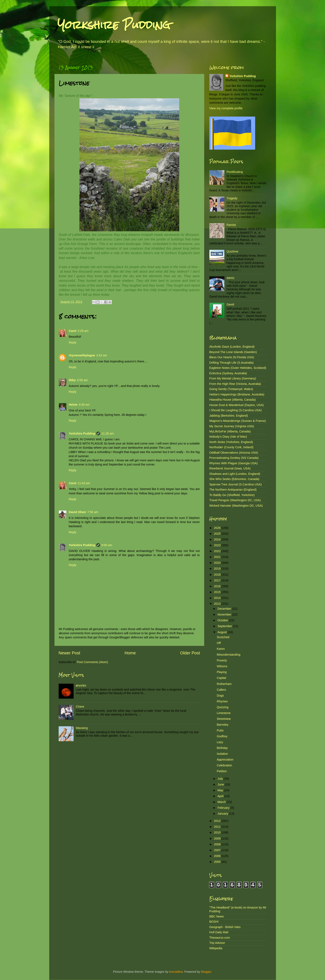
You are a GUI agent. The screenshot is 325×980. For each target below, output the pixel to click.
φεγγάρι (81, 685)
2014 (218, 598)
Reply (73, 342)
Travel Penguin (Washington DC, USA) (235, 500)
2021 (218, 557)
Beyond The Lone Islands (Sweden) (233, 352)
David (230, 304)
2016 (218, 586)
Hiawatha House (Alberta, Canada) (233, 400)
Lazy (220, 742)
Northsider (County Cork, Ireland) (231, 447)
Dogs (220, 696)
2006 (218, 856)
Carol (73, 331)
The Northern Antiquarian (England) (233, 490)
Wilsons (222, 666)
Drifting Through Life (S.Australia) (232, 363)
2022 (218, 551)
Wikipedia (216, 948)
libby (72, 380)
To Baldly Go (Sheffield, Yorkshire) (232, 495)
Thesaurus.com (220, 938)
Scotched (223, 637)
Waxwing (82, 728)
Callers (221, 690)
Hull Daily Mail (219, 932)
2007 (218, 850)
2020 (218, 563)
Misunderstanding (229, 655)
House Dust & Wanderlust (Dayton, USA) (237, 405)
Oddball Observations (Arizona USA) (234, 453)
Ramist (231, 225)
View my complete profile (226, 108)
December (225, 609)
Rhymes (222, 701)
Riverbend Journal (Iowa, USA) (230, 468)
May (221, 790)
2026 (218, 528)
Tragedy (232, 198)
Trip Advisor (217, 943)
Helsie (73, 405)
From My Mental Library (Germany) (233, 378)
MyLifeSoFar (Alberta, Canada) (230, 431)
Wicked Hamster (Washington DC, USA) (236, 506)
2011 (218, 827)
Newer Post (69, 653)
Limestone (224, 713)
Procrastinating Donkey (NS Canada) (234, 458)
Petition (222, 771)
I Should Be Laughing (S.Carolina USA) (236, 410)
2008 (218, 844)
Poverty (222, 660)
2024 (218, 539)
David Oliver (78, 512)
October (223, 620)
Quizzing (222, 707)
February (224, 808)
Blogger (206, 972)
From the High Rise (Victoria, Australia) (235, 384)
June (221, 784)
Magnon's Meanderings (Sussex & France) (238, 421)
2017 (218, 580)
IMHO (230, 278)
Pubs (220, 730)
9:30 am (84, 405)
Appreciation (225, 760)
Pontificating (235, 172)
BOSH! (214, 922)
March (222, 802)
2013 (218, 604)
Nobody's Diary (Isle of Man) (228, 437)
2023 (218, 545)
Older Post (190, 653)
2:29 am (83, 331)
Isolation (222, 754)
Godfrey (222, 736)
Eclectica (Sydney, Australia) (228, 373)
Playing (222, 672)
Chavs (80, 707)
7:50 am (93, 512)
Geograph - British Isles (225, 927)
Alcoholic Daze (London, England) (232, 347)
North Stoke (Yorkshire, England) (231, 442)
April (221, 796)
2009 (218, 838)
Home (130, 653)
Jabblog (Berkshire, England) (229, 416)
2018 (218, 575)
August (223, 632)
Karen (221, 649)
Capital (221, 678)
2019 (218, 569)
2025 (218, 534)
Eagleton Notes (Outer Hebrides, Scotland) (238, 368)
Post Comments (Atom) (93, 662)
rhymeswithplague (82, 355)
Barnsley (222, 725)
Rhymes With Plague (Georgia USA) (234, 463)
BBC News (217, 916)
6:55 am (82, 380)
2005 (218, 862)
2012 (218, 821)
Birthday (222, 748)
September (225, 626)
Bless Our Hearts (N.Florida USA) (232, 357)
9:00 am (107, 545)
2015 (218, 592)
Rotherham (224, 684)
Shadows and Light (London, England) (235, 474)
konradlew (176, 972)
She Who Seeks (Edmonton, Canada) (234, 479)
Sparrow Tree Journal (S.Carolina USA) (236, 484)
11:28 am (108, 433)
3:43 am (102, 355)
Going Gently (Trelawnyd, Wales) (231, 389)
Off (219, 643)
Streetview (224, 719)
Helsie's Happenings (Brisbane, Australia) (237, 394)
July (221, 779)
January (223, 814)
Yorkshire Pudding (114, 25)
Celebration (224, 765)
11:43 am (84, 483)
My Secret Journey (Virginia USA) (232, 426)
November (225, 614)
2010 (218, 832)
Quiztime (232, 251)
